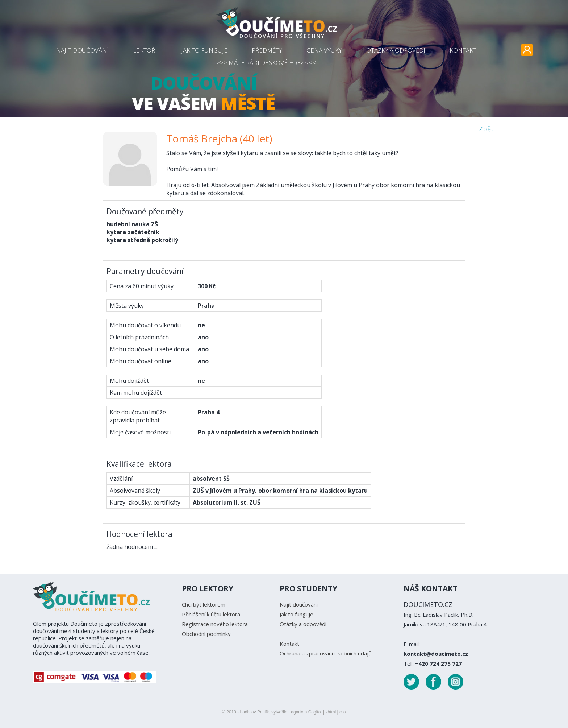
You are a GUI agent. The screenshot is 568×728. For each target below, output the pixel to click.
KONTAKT (463, 50)
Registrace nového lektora (215, 624)
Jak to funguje (296, 614)
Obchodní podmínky (206, 634)
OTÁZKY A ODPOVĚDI (396, 50)
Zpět (486, 129)
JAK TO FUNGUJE (204, 50)
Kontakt (289, 644)
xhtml (331, 712)
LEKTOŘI (145, 50)
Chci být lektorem (204, 604)
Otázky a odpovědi (303, 624)
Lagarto (296, 712)
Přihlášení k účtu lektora (211, 614)
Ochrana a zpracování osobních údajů (326, 653)
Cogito (315, 712)
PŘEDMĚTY (267, 50)
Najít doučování (299, 604)
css (343, 712)
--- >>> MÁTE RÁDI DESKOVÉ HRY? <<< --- (266, 63)
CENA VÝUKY (324, 50)
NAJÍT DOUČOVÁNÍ (82, 50)
